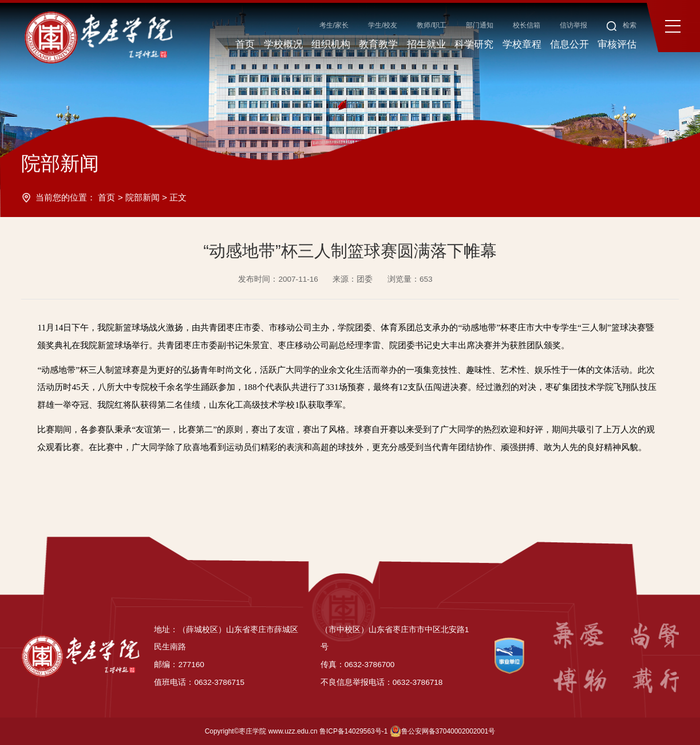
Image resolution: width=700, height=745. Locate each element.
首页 (106, 197)
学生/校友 (383, 25)
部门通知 (480, 25)
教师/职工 (431, 25)
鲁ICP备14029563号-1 (353, 731)
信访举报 (574, 25)
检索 (622, 25)
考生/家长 (334, 25)
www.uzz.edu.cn (293, 731)
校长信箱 (527, 25)
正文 (178, 197)
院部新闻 (143, 197)
